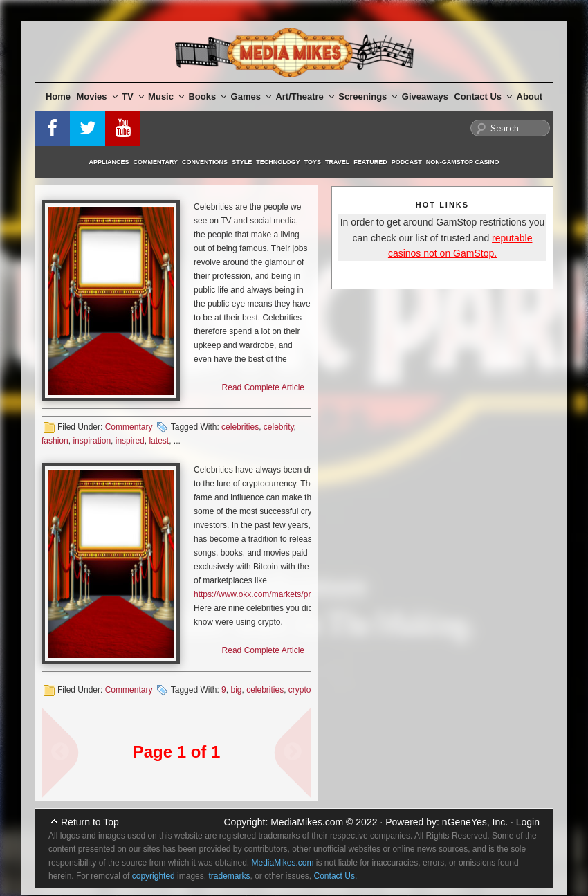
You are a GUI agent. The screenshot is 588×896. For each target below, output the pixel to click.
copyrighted (154, 876)
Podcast (407, 162)
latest (159, 441)
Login (528, 822)
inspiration (92, 441)
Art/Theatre (304, 97)
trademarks (229, 876)
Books (207, 97)
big (236, 690)
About (530, 97)
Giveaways (425, 97)
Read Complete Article (263, 387)
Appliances (109, 162)
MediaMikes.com (307, 822)
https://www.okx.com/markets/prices (260, 594)
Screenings (368, 97)
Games (251, 97)
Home (58, 97)
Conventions (205, 162)
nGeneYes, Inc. (475, 822)
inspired (130, 441)
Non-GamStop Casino (463, 162)
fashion (55, 441)
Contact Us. (336, 876)
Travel (337, 162)
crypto (300, 690)
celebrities (240, 427)
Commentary (156, 162)
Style (242, 162)
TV (133, 97)
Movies (97, 97)
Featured (370, 162)
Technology (278, 162)
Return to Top (90, 822)
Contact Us (483, 97)
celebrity (279, 427)
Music (166, 97)
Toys (313, 162)
